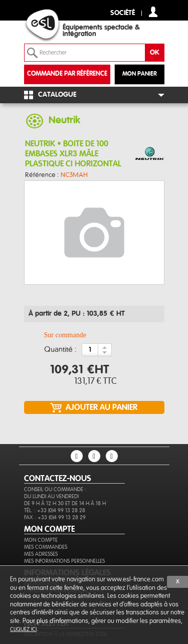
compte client (153, 12)
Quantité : (60, 350)
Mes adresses (41, 554)
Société (123, 13)
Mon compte (41, 540)
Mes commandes (46, 547)
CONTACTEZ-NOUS (58, 479)
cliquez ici (23, 629)
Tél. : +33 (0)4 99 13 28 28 (55, 510)
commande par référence (67, 74)
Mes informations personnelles (64, 561)
